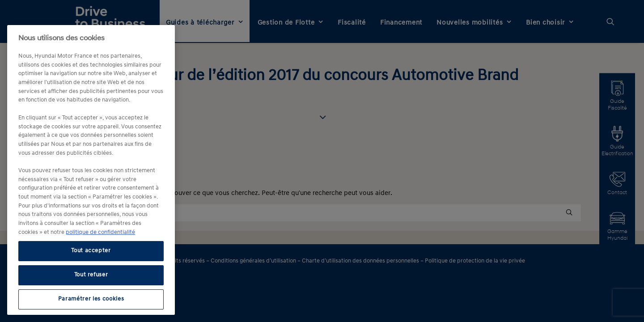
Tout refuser (91, 275)
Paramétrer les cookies (91, 299)
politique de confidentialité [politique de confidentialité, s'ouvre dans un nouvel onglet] (100, 232)
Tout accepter (91, 251)
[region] (91, 170)
